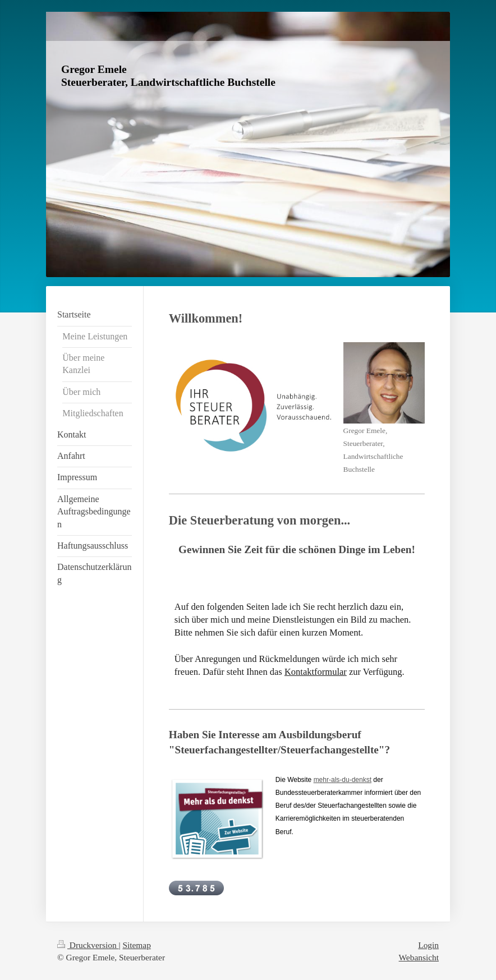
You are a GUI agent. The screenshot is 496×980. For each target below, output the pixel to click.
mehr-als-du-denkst (343, 780)
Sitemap (136, 945)
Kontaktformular (316, 672)
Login (428, 945)
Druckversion (88, 945)
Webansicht (419, 957)
